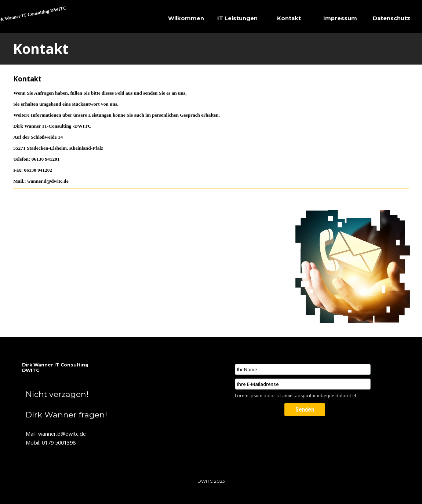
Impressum (340, 18)
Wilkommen (186, 18)
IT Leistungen (237, 18)
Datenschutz (392, 18)
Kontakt (289, 18)
